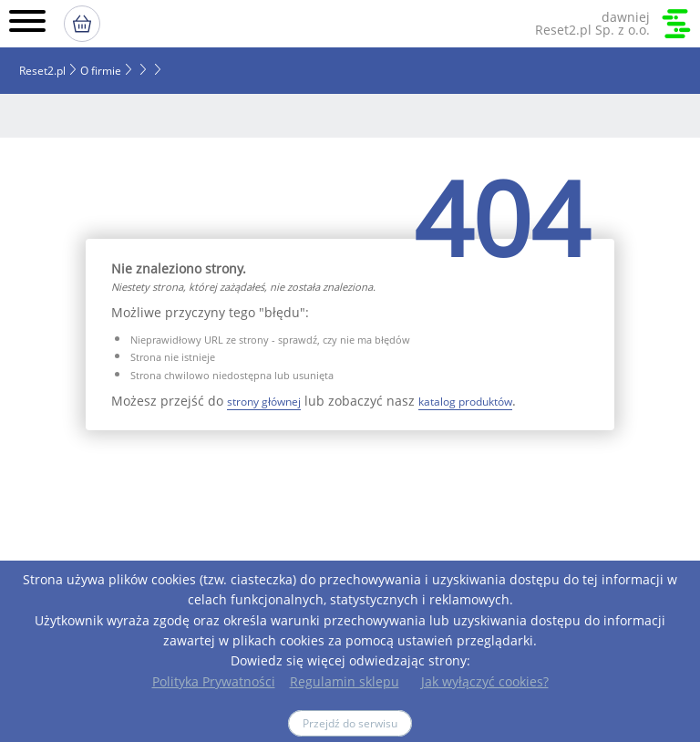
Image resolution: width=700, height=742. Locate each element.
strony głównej (264, 402)
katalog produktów (465, 402)
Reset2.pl (42, 71)
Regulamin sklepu (345, 681)
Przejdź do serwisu (350, 723)
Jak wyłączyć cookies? (485, 681)
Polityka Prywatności (214, 681)
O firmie (101, 71)
